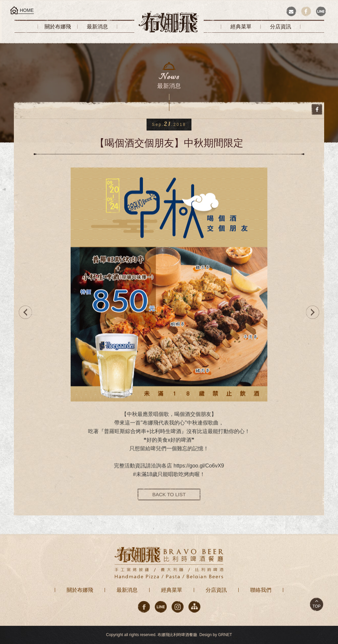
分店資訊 (216, 590)
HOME (27, 10)
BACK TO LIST (169, 499)
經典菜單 (172, 590)
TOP (317, 606)
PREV (24, 312)
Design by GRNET (216, 635)
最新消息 (127, 590)
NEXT (314, 312)
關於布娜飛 (80, 590)
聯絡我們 (261, 590)
